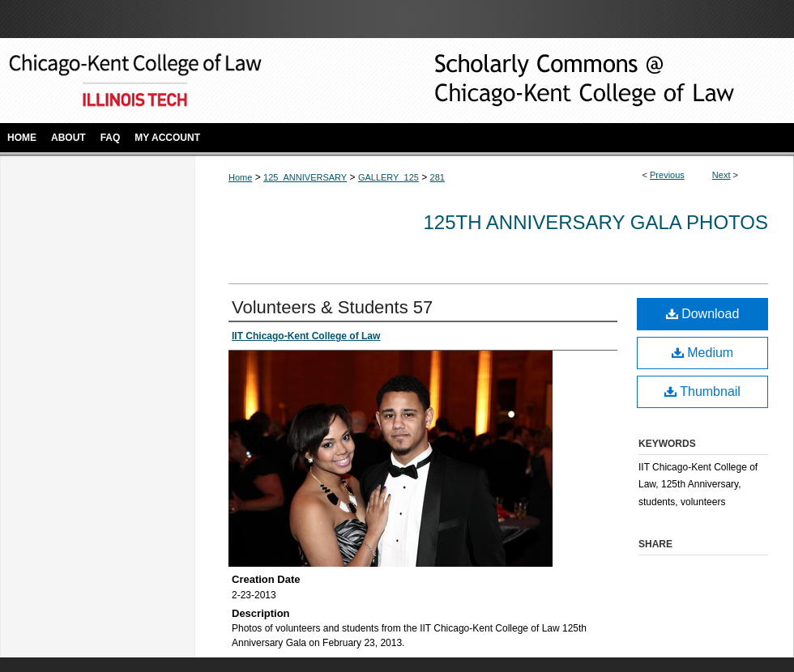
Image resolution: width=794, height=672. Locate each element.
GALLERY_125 (388, 177)
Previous (667, 175)
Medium (702, 353)
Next (721, 175)
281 (438, 177)
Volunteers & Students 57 (332, 307)
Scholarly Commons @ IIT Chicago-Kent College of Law (559, 81)
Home (240, 177)
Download (703, 314)
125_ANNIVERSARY (305, 177)
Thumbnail (702, 391)
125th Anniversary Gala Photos (595, 222)
